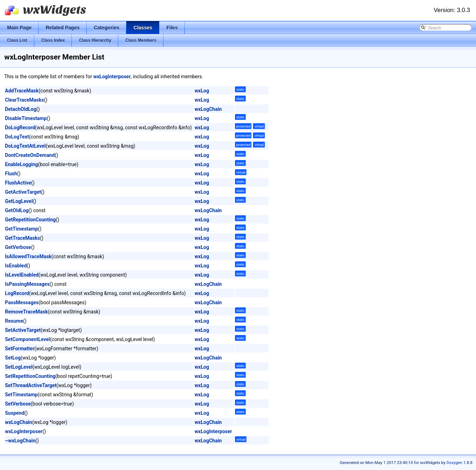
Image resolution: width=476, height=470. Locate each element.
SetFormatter (20, 349)
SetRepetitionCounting (30, 376)
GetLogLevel (19, 201)
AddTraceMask (22, 91)
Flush (11, 174)
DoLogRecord (20, 128)
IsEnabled (16, 266)
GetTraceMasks (22, 238)
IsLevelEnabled (22, 275)
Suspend (15, 413)
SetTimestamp (21, 395)
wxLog (202, 91)
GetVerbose (18, 247)
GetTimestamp (21, 229)
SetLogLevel (19, 367)
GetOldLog (17, 210)
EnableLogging (21, 164)
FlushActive (18, 183)
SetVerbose (18, 404)
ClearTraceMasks (24, 100)
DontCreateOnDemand (30, 155)
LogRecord (17, 293)
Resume (14, 321)
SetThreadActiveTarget (31, 385)
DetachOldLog (21, 109)
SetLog (13, 358)
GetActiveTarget (23, 192)
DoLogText (17, 137)
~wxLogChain (20, 441)
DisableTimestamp (26, 118)
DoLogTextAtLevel (25, 146)
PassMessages (22, 302)
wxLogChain (208, 109)
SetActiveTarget (23, 330)
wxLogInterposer (112, 77)
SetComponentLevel (27, 339)
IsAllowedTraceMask (28, 256)
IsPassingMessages (27, 284)
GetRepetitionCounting (30, 220)
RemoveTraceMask (26, 312)
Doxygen (455, 463)
